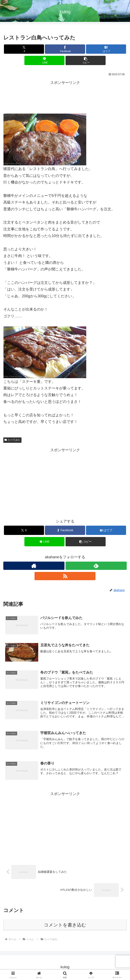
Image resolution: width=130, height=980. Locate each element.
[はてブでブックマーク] (106, 49)
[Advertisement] (65, 96)
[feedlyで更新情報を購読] (96, 566)
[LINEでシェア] (44, 60)
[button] (86, 60)
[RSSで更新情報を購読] (65, 576)
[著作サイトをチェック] (34, 566)
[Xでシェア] (24, 49)
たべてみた (12, 440)
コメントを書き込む (65, 926)
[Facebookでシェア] (65, 49)
